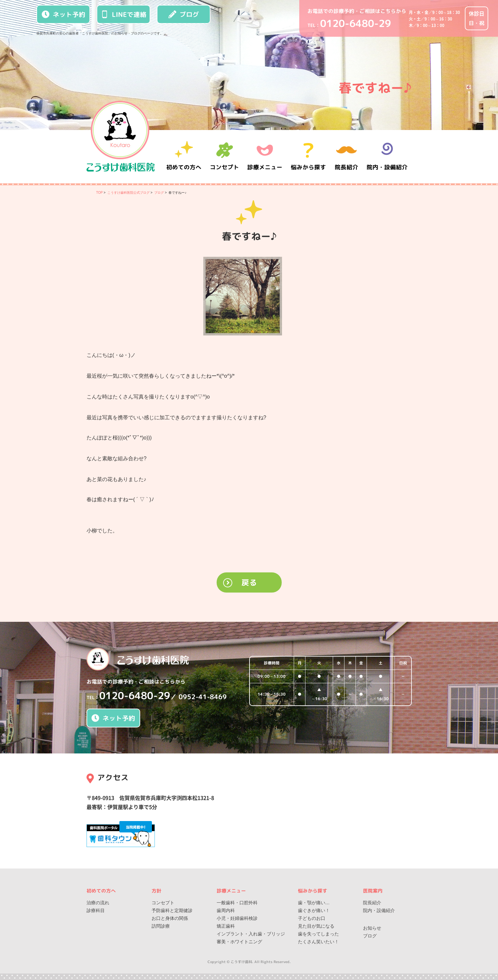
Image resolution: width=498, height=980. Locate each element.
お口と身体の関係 (170, 918)
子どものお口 (312, 918)
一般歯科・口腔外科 (237, 903)
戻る (249, 582)
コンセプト (163, 903)
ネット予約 (63, 14)
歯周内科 (226, 910)
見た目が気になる (316, 926)
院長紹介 (347, 157)
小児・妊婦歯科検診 (237, 918)
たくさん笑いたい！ (318, 942)
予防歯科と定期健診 (172, 910)
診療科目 (96, 910)
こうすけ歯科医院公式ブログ (128, 193)
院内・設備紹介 (387, 157)
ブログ (184, 14)
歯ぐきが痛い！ (314, 910)
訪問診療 (161, 926)
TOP (100, 193)
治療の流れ (98, 903)
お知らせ (372, 928)
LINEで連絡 (124, 14)
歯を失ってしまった (318, 934)
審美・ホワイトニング (239, 942)
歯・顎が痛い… (314, 903)
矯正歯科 (226, 926)
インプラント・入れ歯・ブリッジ (251, 934)
